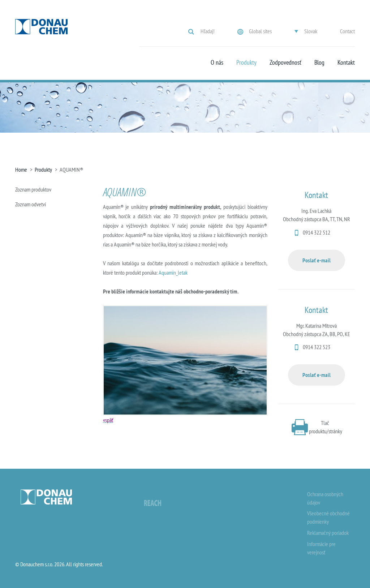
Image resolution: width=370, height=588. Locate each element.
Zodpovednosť (285, 63)
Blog (319, 63)
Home (21, 169)
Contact (347, 31)
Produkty (246, 63)
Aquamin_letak (173, 272)
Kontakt (346, 63)
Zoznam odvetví (31, 204)
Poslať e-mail (317, 260)
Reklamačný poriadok (328, 533)
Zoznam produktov (33, 189)
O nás (217, 63)
